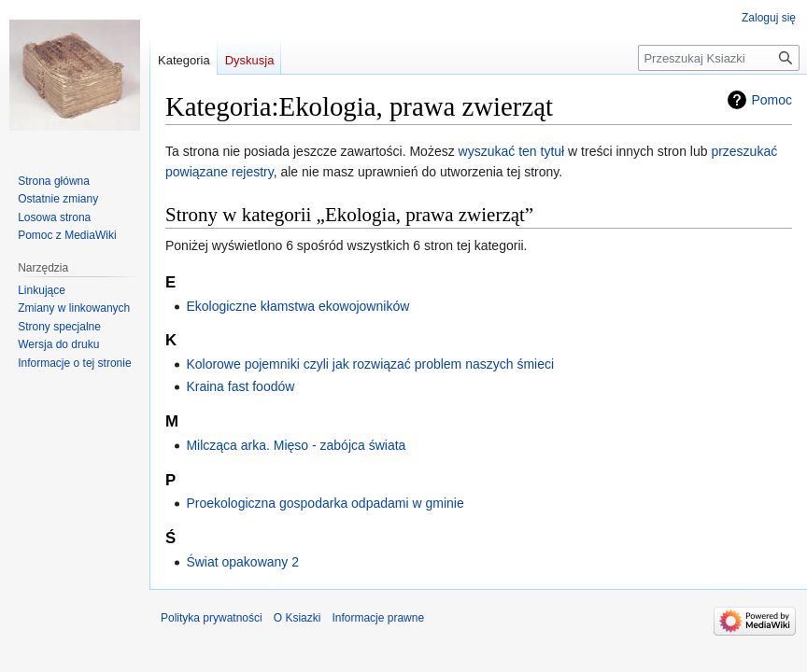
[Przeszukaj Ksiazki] (719, 58)
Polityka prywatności (212, 618)
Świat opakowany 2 (242, 562)
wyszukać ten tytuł (512, 151)
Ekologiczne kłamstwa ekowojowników (297, 306)
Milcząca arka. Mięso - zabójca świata (296, 445)
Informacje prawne (378, 618)
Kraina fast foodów (240, 386)
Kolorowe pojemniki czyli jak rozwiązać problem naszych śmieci (370, 364)
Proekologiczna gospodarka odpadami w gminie (325, 503)
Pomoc (772, 100)
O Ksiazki (297, 618)
